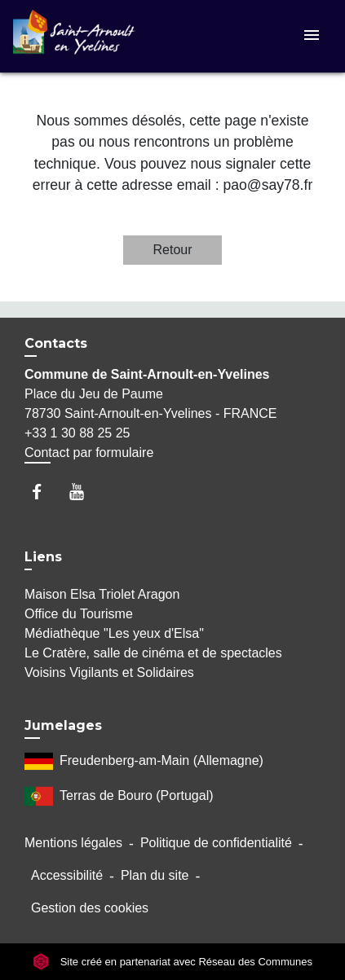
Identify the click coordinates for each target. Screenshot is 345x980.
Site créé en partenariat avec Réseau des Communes (172, 962)
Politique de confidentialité (216, 843)
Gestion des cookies (90, 908)
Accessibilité (67, 875)
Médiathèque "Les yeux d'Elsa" (114, 633)
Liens (43, 557)
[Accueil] (74, 36)
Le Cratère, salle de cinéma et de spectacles (153, 653)
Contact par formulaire (89, 453)
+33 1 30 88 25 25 (77, 433)
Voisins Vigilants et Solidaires (109, 672)
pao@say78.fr (268, 185)
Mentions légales (73, 843)
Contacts (56, 343)
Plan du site (155, 875)
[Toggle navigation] (312, 36)
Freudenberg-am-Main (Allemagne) (144, 761)
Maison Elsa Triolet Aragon (102, 594)
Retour (172, 250)
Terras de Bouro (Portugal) (119, 796)
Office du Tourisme (79, 614)
